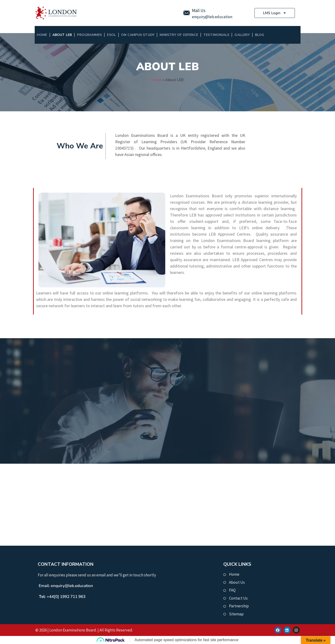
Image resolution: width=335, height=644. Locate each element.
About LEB (62, 35)
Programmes (89, 35)
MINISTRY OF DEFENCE (179, 35)
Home (42, 35)
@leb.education (219, 17)
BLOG (260, 35)
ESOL (111, 35)
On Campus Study (138, 35)
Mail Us (199, 10)
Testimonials (216, 35)
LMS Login (275, 13)
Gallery (242, 35)
